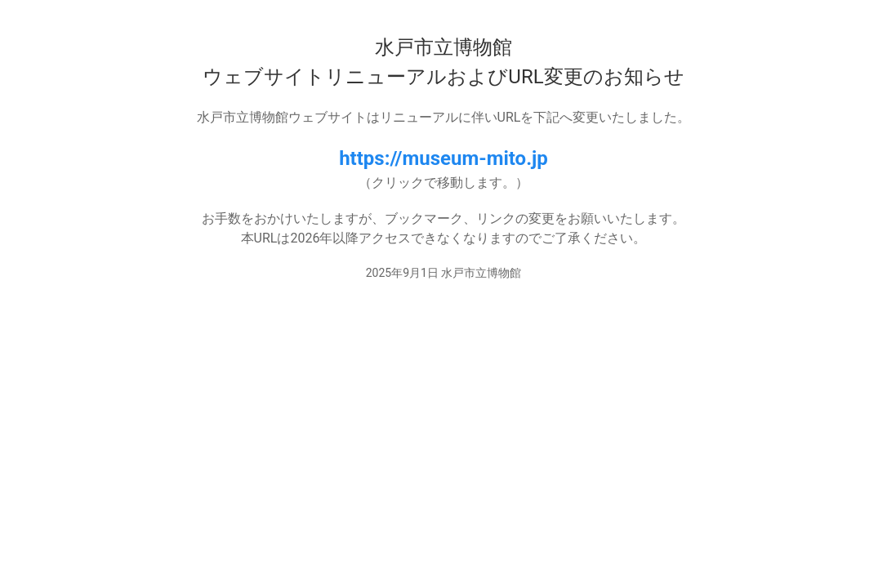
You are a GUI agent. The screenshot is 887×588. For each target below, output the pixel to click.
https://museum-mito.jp (443, 158)
